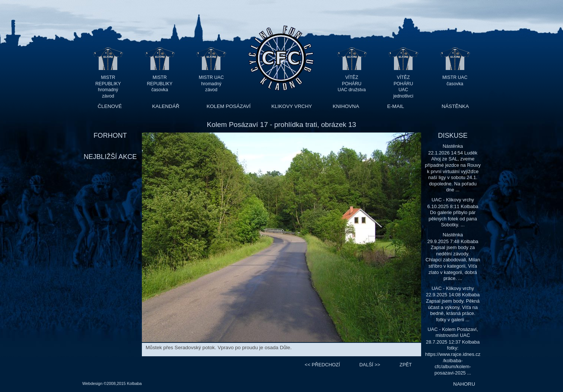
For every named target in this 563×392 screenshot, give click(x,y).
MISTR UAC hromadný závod (211, 84)
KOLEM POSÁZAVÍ (229, 106)
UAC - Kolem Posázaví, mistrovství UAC (453, 332)
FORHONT (110, 136)
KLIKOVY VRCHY (292, 106)
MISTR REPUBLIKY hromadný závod (108, 84)
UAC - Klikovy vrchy (453, 200)
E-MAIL (396, 106)
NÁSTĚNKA (455, 106)
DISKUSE (453, 136)
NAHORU (464, 384)
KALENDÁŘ (166, 106)
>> (370, 365)
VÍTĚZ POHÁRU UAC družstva (352, 84)
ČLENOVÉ (110, 106)
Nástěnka (453, 146)
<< (322, 365)
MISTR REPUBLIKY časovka (160, 84)
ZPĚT (406, 365)
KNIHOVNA (346, 106)
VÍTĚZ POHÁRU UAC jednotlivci (403, 84)
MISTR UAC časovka (455, 81)
